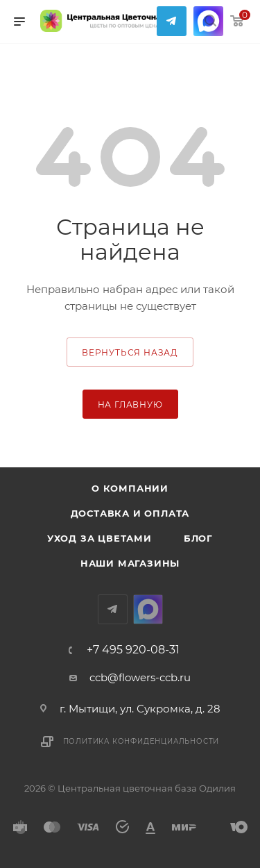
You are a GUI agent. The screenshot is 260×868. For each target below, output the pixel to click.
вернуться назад (130, 352)
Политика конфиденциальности (141, 741)
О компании (130, 488)
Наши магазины (130, 563)
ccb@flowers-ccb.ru (140, 677)
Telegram (172, 21)
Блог (198, 538)
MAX (148, 609)
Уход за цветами (99, 538)
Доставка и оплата (130, 513)
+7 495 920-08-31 (133, 650)
